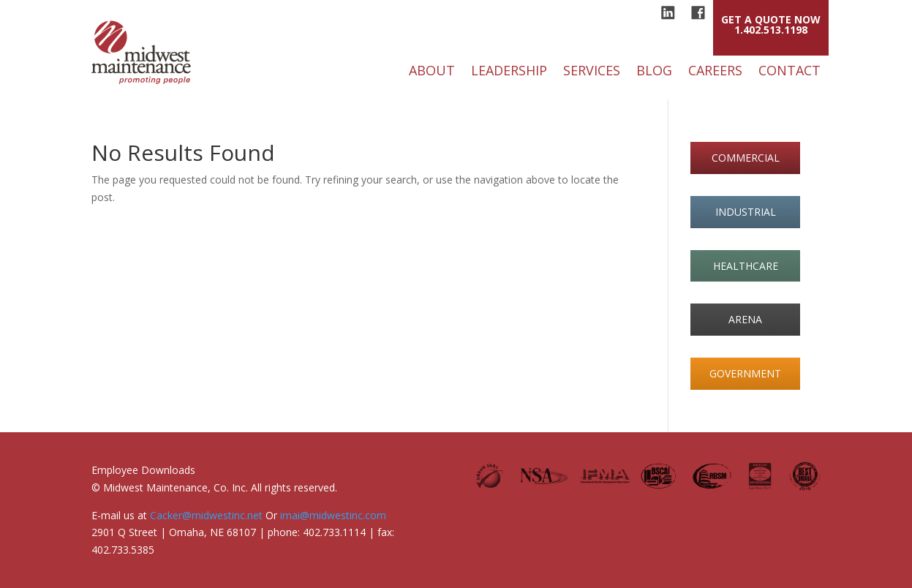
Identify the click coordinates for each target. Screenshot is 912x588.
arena (745, 319)
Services (592, 72)
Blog (654, 72)
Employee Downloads (143, 470)
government (745, 373)
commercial (746, 158)
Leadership (509, 72)
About (432, 72)
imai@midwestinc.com (333, 515)
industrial (746, 212)
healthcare (746, 266)
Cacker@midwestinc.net (206, 515)
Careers (715, 72)
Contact (789, 72)
